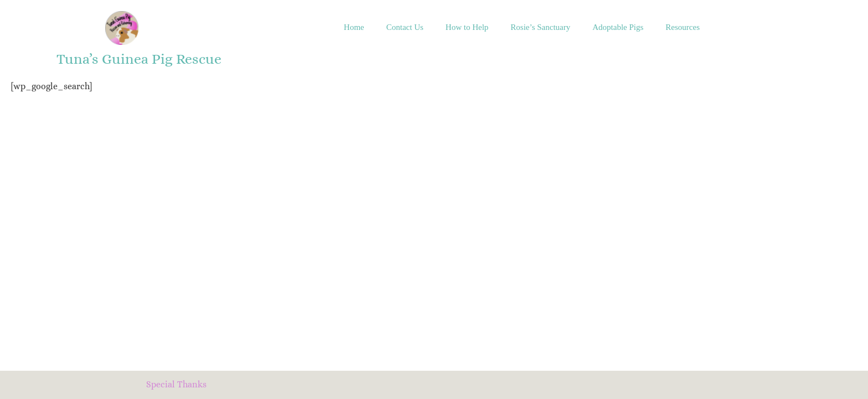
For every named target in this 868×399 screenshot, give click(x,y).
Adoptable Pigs (618, 27)
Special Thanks (176, 384)
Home (354, 27)
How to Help (467, 27)
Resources (683, 27)
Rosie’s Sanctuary (540, 27)
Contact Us (405, 27)
